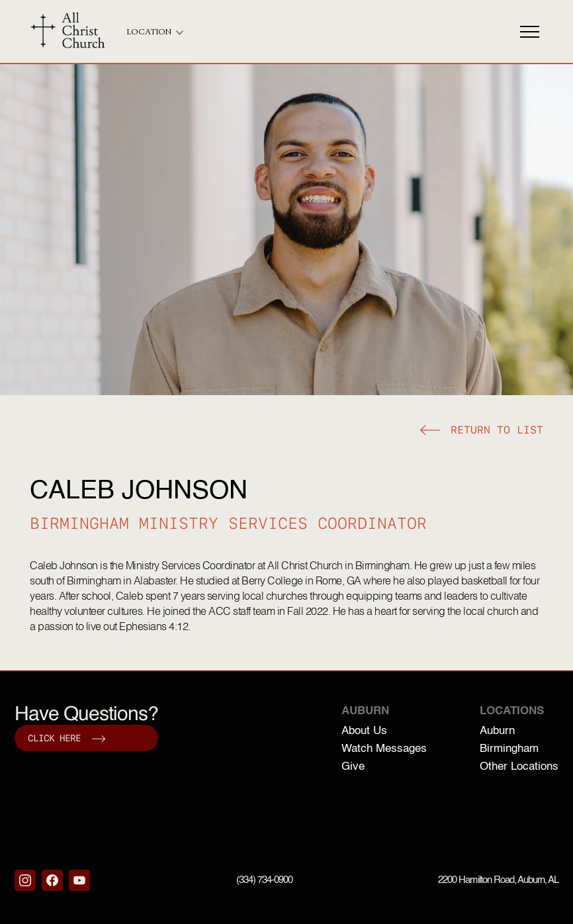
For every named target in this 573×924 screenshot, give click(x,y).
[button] (482, 432)
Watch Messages (384, 749)
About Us (364, 731)
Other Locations (519, 767)
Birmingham (509, 749)
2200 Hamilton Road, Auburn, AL (498, 880)
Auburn (497, 731)
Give (353, 767)
